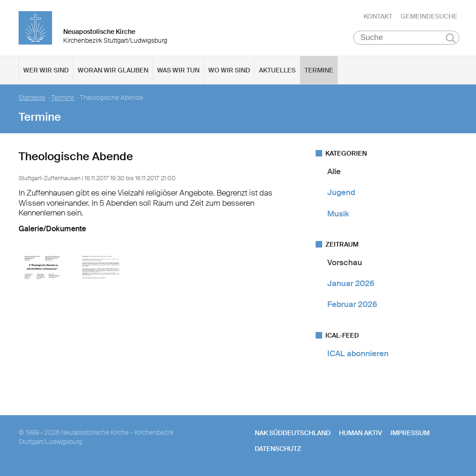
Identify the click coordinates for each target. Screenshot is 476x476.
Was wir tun (178, 70)
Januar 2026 (351, 283)
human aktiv (360, 433)
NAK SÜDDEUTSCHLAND (293, 433)
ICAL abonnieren (358, 353)
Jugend (341, 192)
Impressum (410, 433)
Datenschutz (278, 449)
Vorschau (345, 262)
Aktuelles (277, 70)
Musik (338, 214)
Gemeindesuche (429, 16)
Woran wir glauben (113, 70)
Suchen (451, 38)
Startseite (32, 98)
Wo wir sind (229, 70)
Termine (319, 70)
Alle (334, 171)
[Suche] (407, 38)
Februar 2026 (352, 304)
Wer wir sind (46, 70)
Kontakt (378, 16)
